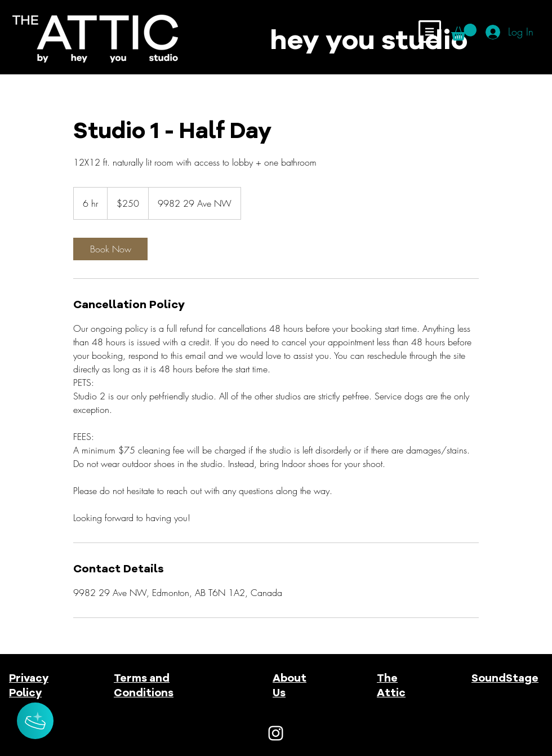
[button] (430, 32)
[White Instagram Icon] (276, 733)
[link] (110, 249)
